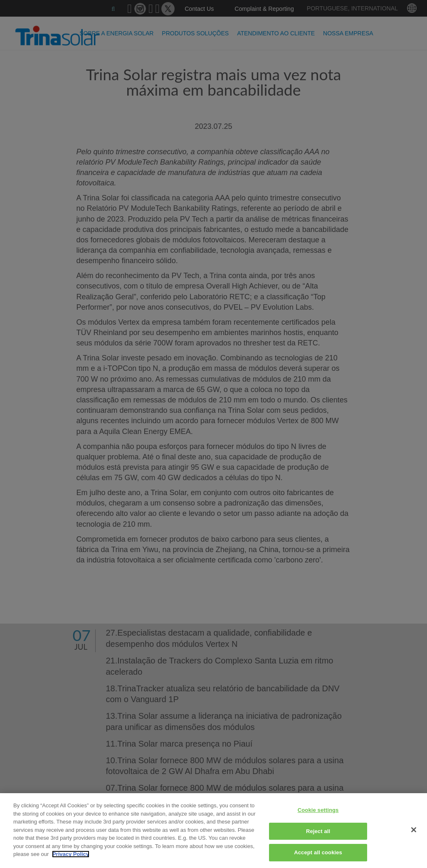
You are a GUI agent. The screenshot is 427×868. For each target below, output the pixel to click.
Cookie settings (318, 810)
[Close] (414, 830)
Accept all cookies (318, 852)
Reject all (318, 831)
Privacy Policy (71, 854)
